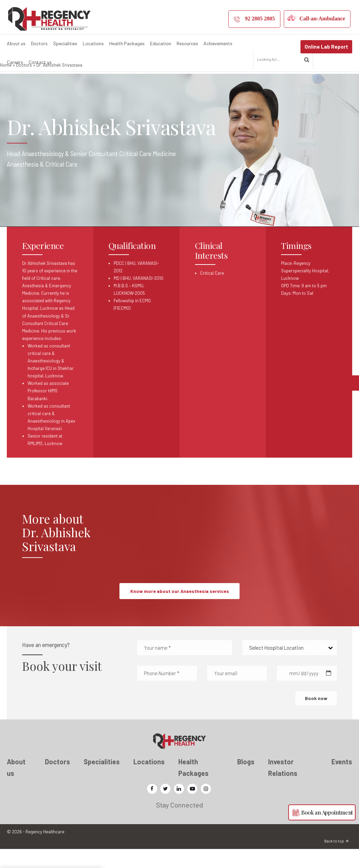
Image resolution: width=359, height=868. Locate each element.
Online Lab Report (326, 47)
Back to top (334, 860)
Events (342, 780)
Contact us (40, 62)
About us (16, 43)
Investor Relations (283, 786)
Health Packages (127, 43)
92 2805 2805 (260, 19)
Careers (15, 62)
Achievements (218, 43)
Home (6, 84)
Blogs (246, 780)
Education (161, 43)
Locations (93, 43)
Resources (187, 43)
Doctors (39, 43)
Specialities (65, 43)
